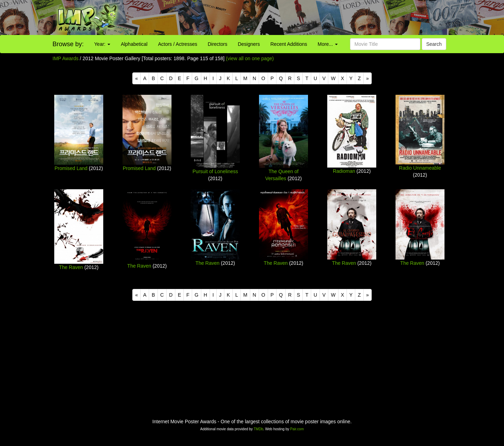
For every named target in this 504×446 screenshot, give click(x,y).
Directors (217, 44)
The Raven (71, 267)
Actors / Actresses (177, 44)
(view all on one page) (250, 58)
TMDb (258, 429)
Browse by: (68, 44)
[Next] (367, 78)
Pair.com (297, 429)
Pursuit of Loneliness (215, 171)
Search (434, 44)
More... (328, 44)
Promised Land (71, 168)
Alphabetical (134, 44)
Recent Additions (289, 44)
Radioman (344, 171)
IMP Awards (65, 58)
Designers (249, 44)
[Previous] (136, 78)
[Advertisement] (315, 17)
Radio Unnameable (420, 168)
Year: (102, 44)
